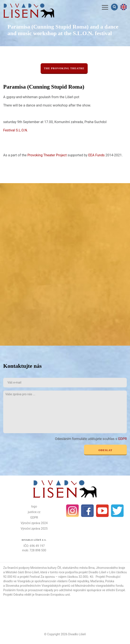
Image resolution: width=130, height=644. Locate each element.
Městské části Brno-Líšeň (22, 572)
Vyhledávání (115, 7)
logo (34, 506)
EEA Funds (96, 155)
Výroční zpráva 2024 (34, 523)
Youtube (102, 511)
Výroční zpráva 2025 (34, 529)
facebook (87, 511)
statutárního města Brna (78, 568)
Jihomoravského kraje (110, 568)
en (124, 7)
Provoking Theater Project (47, 155)
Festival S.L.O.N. (16, 130)
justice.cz (34, 512)
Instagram (72, 511)
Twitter (117, 511)
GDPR (122, 439)
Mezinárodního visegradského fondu (99, 586)
